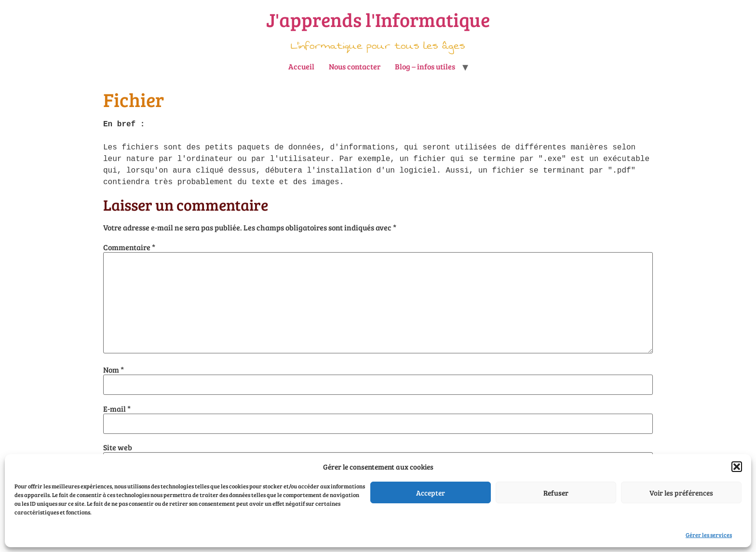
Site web (118, 447)
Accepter (431, 493)
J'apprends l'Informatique (378, 19)
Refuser (556, 493)
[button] (737, 467)
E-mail (117, 409)
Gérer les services (709, 535)
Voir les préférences (681, 493)
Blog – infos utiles (425, 66)
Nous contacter (355, 66)
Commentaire (129, 247)
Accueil (301, 66)
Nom (114, 370)
